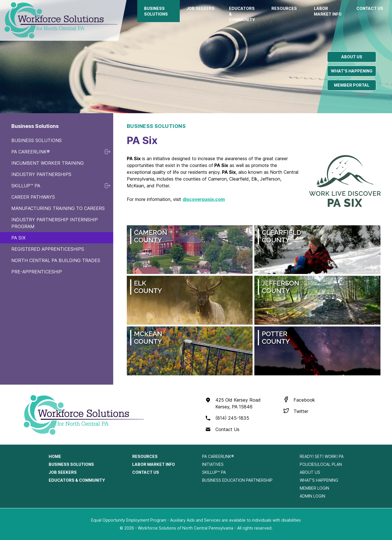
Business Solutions (156, 11)
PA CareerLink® (31, 152)
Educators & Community (242, 14)
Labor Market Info (328, 11)
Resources (284, 8)
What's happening (352, 71)
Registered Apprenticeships (48, 249)
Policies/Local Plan (321, 464)
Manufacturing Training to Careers (58, 208)
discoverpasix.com (204, 199)
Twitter (301, 411)
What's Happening (319, 480)
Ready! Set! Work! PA (322, 456)
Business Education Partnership (237, 480)
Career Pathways (33, 197)
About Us (310, 472)
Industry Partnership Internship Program (55, 223)
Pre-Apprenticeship (37, 272)
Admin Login (312, 496)
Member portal (352, 85)
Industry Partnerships (41, 174)
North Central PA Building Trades (56, 260)
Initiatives (213, 464)
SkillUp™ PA (26, 186)
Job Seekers (201, 8)
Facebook (304, 400)
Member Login (314, 488)
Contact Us (370, 8)
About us (352, 57)
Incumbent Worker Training (48, 163)
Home (55, 456)
